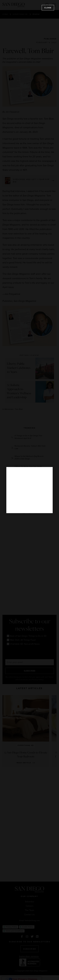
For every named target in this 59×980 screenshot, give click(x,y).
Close (48, 8)
